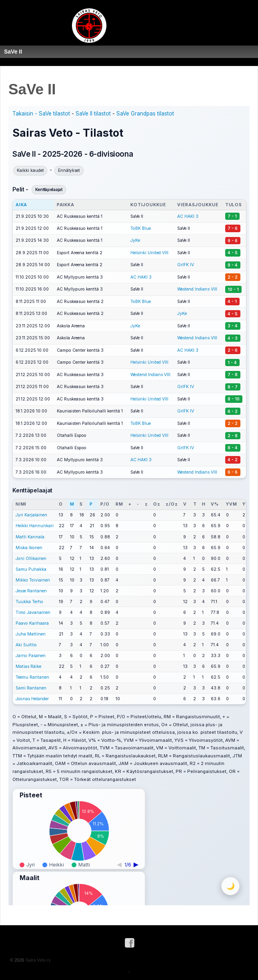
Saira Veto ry (38, 960)
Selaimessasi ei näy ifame (129, 506)
